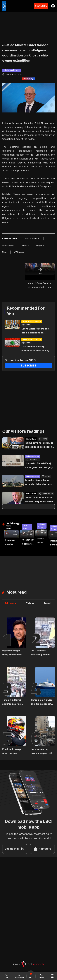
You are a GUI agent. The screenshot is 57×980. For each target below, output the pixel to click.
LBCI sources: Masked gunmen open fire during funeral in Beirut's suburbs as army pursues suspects (41, 653)
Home (6, 976)
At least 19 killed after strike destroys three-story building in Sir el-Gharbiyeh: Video (28, 542)
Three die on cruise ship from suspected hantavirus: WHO (42, 702)
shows (42, 976)
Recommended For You (26, 311)
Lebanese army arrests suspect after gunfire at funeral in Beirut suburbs (43, 752)
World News (31, 439)
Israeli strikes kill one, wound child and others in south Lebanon (40, 483)
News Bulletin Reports (32, 322)
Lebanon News (32, 456)
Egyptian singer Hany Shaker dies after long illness (12, 653)
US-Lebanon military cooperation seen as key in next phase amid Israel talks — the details (37, 349)
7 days (30, 603)
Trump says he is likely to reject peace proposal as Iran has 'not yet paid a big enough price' (39, 445)
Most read (16, 592)
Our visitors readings (23, 431)
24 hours (11, 603)
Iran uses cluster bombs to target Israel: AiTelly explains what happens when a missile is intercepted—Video (12, 543)
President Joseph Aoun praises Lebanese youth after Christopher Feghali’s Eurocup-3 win (13, 752)
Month (48, 603)
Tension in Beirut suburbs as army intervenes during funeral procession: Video (13, 702)
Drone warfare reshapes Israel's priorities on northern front (35, 331)
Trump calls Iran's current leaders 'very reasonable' (39, 500)
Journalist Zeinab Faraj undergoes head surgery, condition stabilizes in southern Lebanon (39, 466)
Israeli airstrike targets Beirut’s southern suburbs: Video (42, 541)
